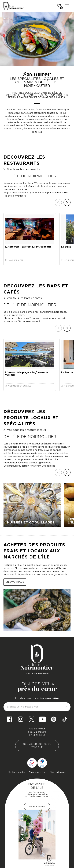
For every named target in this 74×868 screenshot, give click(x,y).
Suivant (67, 202)
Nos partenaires (58, 772)
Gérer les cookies (37, 772)
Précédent (58, 202)
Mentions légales (16, 772)
